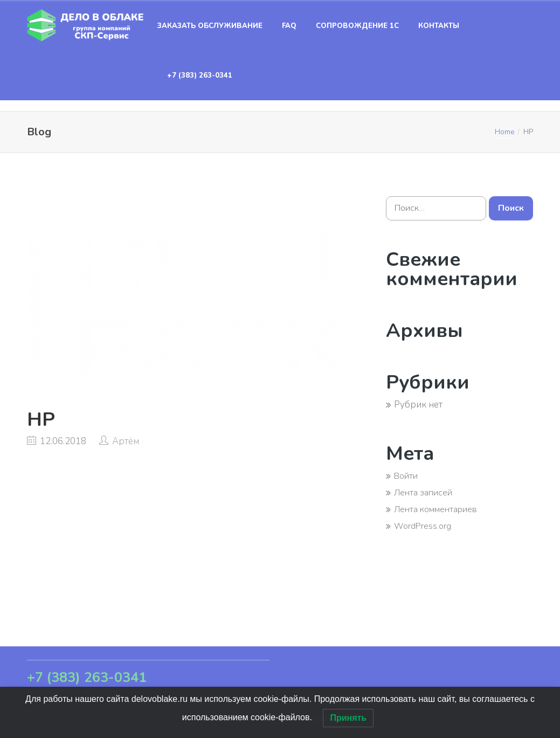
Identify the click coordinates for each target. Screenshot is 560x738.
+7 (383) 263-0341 (200, 75)
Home (505, 132)
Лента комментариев (435, 509)
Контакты (439, 26)
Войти (406, 476)
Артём (126, 441)
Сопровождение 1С (357, 26)
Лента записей (423, 493)
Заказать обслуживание (210, 26)
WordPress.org (423, 526)
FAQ (289, 26)
